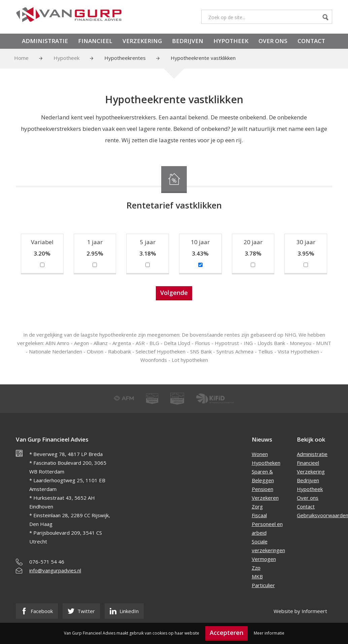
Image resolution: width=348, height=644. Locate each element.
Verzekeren (265, 498)
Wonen (260, 454)
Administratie (45, 41)
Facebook (37, 611)
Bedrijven (188, 41)
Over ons (273, 41)
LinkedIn (124, 611)
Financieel (95, 41)
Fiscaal (259, 515)
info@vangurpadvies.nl (55, 570)
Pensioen (263, 489)
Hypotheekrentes (125, 58)
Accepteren (227, 633)
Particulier (263, 585)
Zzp (256, 568)
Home (21, 58)
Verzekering (142, 41)
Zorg (257, 506)
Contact (311, 41)
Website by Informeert (300, 611)
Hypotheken (266, 463)
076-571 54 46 (47, 562)
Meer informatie (269, 633)
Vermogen (264, 559)
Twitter (81, 611)
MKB (257, 576)
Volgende (174, 293)
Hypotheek (231, 41)
